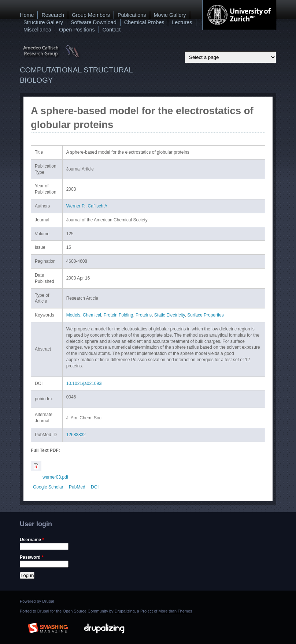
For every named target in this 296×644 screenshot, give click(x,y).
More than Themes (175, 611)
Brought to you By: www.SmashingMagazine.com (48, 627)
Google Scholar (48, 487)
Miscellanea (37, 30)
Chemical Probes (144, 22)
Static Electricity (170, 315)
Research (53, 15)
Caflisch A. (98, 206)
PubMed (77, 487)
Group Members (91, 15)
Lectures (182, 22)
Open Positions (77, 30)
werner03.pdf (55, 477)
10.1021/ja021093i (84, 383)
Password (32, 557)
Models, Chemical (84, 315)
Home (27, 15)
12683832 (76, 435)
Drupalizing (125, 611)
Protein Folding (119, 315)
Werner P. (76, 206)
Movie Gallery (170, 15)
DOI (95, 487)
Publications (132, 15)
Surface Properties (205, 315)
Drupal (48, 601)
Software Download (94, 22)
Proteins (144, 315)
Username (32, 540)
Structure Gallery (43, 22)
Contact (112, 30)
